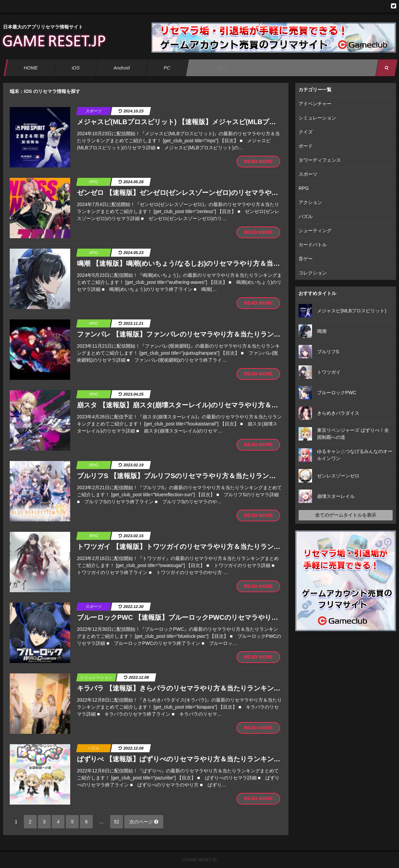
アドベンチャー (315, 104)
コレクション (313, 273)
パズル (306, 216)
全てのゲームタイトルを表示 (346, 515)
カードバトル (313, 245)
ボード (306, 146)
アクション (310, 202)
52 (117, 822)
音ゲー (306, 259)
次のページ (144, 822)
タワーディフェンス (320, 160)
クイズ (306, 132)
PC (167, 68)
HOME (31, 68)
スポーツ (308, 174)
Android (122, 68)
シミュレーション (317, 118)
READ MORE (258, 161)
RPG (304, 188)
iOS (76, 68)
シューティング (315, 231)
